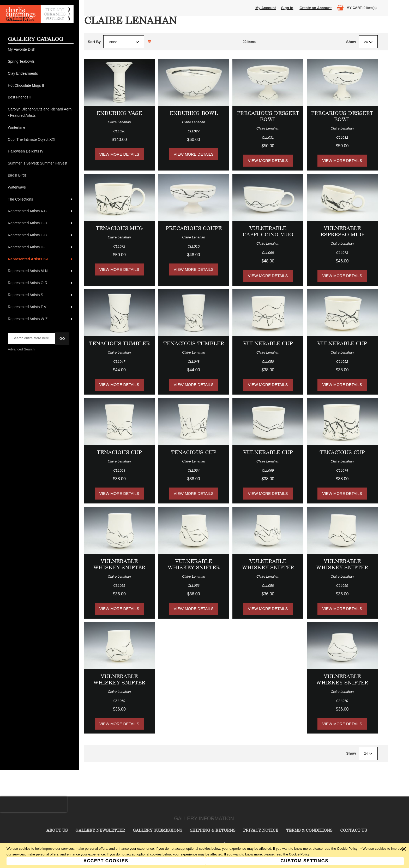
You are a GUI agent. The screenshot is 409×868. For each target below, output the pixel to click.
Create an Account (315, 8)
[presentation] (33, 804)
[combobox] (124, 42)
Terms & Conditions (309, 830)
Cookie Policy (347, 849)
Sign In (287, 8)
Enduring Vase (119, 113)
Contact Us (353, 830)
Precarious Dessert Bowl (268, 116)
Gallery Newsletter (100, 830)
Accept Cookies (106, 861)
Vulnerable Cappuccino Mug (268, 231)
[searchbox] (32, 338)
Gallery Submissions (157, 830)
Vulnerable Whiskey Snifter (119, 564)
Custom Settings (305, 861)
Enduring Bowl (194, 113)
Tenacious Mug (119, 228)
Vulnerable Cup (268, 343)
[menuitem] (41, 50)
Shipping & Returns (213, 830)
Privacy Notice (261, 830)
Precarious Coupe (194, 228)
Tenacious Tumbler (119, 343)
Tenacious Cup (119, 452)
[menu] (41, 184)
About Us (57, 830)
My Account (266, 8)
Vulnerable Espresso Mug (342, 231)
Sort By (94, 42)
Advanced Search (21, 349)
